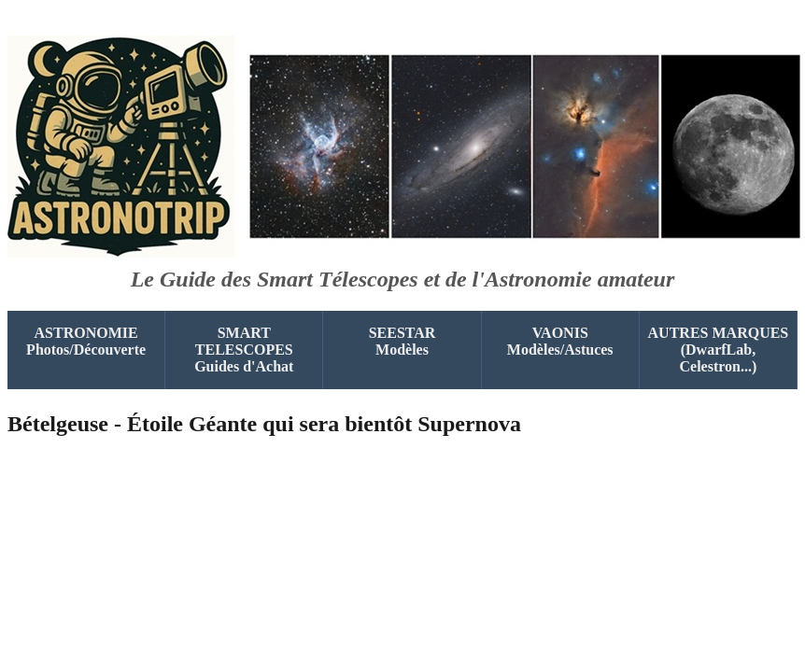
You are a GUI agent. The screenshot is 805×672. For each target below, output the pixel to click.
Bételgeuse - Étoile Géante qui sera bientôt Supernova (264, 424)
